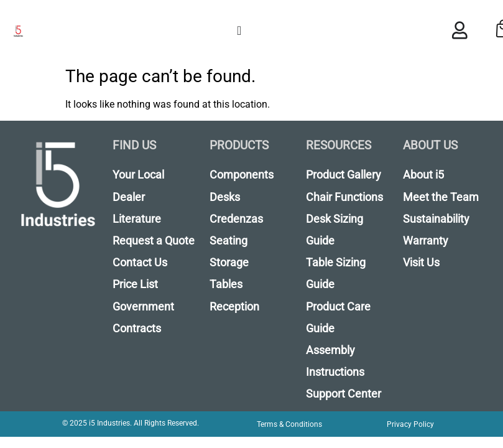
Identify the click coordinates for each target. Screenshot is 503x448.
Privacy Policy (410, 424)
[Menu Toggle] (239, 30)
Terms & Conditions (289, 424)
